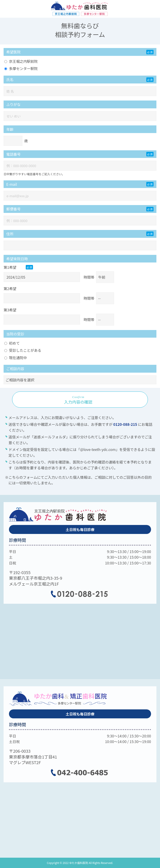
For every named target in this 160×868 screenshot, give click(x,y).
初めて (12, 343)
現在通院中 (16, 358)
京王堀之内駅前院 (21, 61)
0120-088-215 (126, 424)
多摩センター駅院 (21, 68)
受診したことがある (23, 350)
